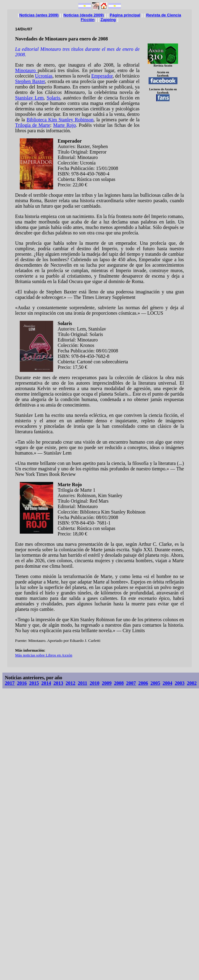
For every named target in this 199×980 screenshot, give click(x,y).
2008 (119, 683)
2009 (107, 683)
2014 (46, 683)
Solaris (53, 98)
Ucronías (44, 76)
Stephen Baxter (30, 81)
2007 (131, 683)
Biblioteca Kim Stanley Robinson (60, 120)
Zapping (108, 20)
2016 (22, 683)
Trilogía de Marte (33, 125)
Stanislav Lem (29, 98)
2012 (70, 683)
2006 (143, 683)
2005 (155, 683)
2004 (167, 683)
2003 (180, 683)
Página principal (125, 15)
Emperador (102, 76)
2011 (82, 683)
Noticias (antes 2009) (39, 15)
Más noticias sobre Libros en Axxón (44, 655)
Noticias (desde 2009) (84, 15)
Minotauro (26, 70)
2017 (10, 683)
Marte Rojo (65, 125)
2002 (192, 683)
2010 (94, 683)
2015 (34, 683)
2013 (58, 683)
